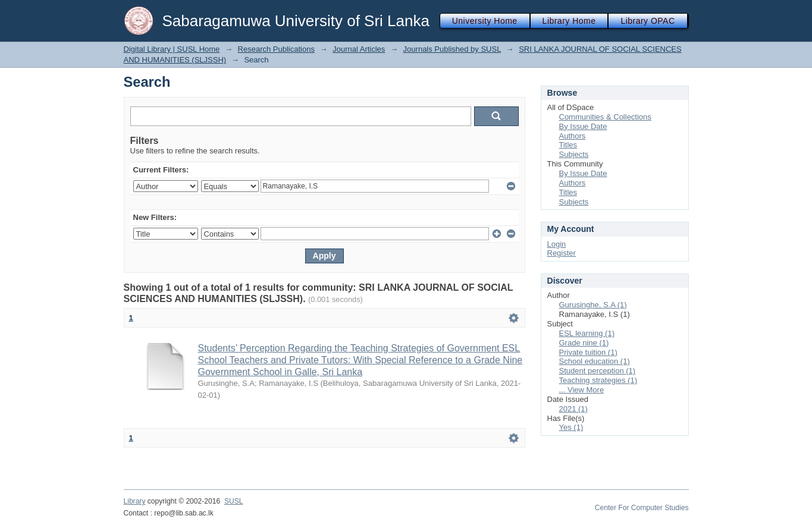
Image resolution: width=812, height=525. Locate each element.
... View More (582, 390)
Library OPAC (648, 21)
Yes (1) (571, 427)
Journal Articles (359, 49)
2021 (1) (573, 409)
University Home (485, 21)
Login (557, 244)
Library (135, 501)
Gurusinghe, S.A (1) (593, 305)
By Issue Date (583, 126)
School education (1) (595, 361)
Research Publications (276, 49)
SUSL (234, 501)
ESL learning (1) (587, 333)
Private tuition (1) (588, 352)
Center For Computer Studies (642, 508)
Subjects (574, 154)
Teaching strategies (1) (598, 380)
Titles (568, 145)
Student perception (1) (598, 371)
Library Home (569, 21)
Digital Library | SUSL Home (172, 49)
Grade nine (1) (584, 343)
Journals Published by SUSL (452, 49)
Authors (573, 136)
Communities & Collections (605, 117)
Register (562, 253)
